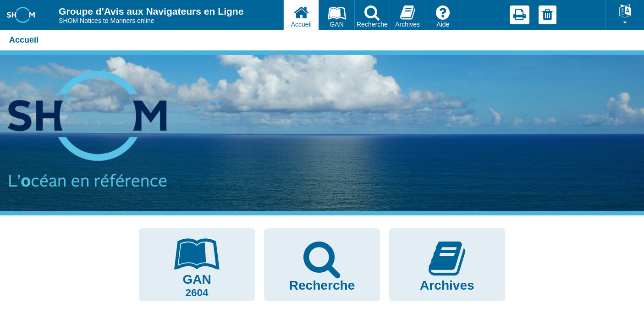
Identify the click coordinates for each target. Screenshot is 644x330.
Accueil (24, 40)
